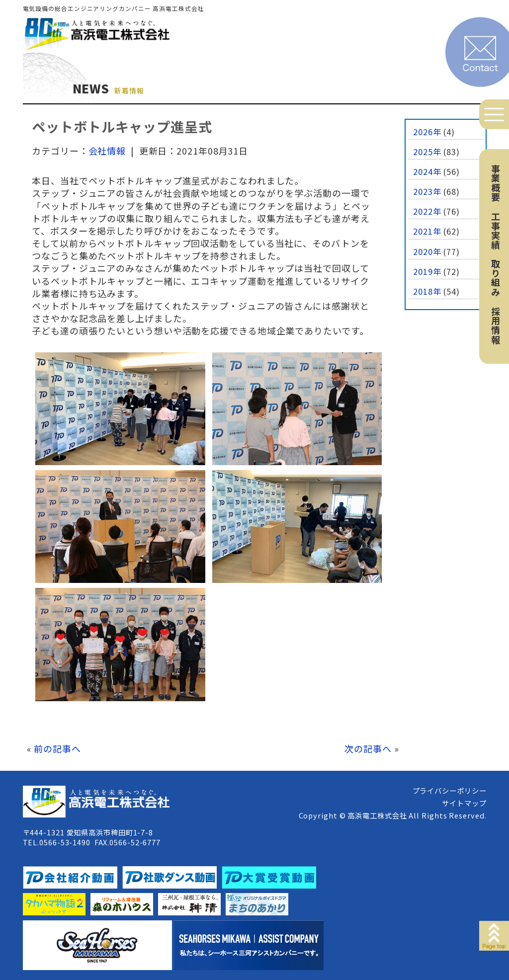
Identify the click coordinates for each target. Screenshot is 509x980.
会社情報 (107, 151)
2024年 (427, 171)
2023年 (427, 191)
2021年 (427, 231)
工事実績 (496, 231)
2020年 (427, 251)
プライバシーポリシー (450, 790)
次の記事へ (368, 748)
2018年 (427, 291)
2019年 (427, 271)
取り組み (496, 278)
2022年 (427, 211)
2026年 (427, 132)
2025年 (427, 152)
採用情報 (496, 326)
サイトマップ (464, 803)
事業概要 (496, 183)
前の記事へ (57, 748)
